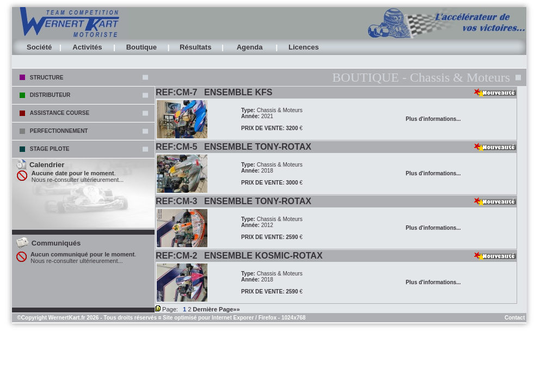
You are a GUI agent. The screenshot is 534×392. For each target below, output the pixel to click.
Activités (87, 47)
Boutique (142, 47)
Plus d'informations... (433, 119)
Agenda (250, 47)
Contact (515, 318)
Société (39, 47)
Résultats (196, 47)
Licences (304, 47)
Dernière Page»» (216, 309)
